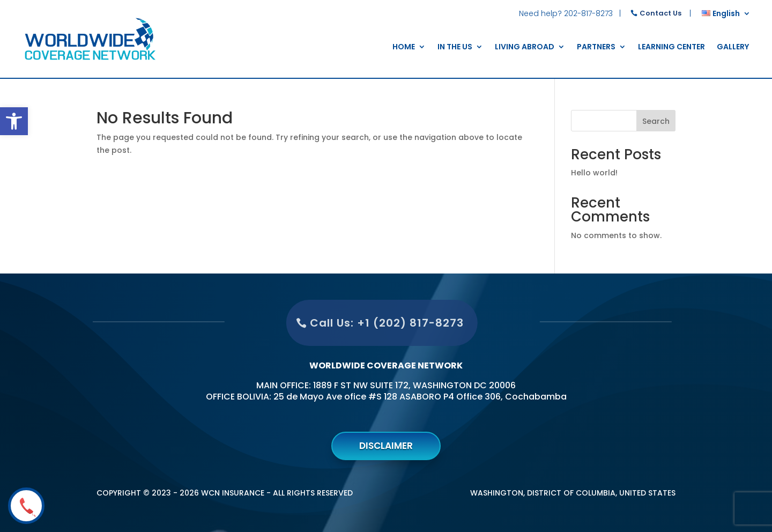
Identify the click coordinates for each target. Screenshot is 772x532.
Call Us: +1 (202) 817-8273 (378, 323)
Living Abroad (525, 47)
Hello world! (594, 173)
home (404, 47)
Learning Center (671, 47)
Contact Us (660, 13)
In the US (455, 47)
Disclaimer (386, 446)
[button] (14, 121)
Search (656, 121)
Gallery (733, 47)
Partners (596, 47)
